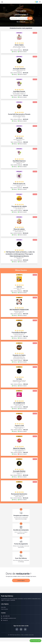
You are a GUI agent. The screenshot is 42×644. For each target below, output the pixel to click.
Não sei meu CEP (21, 22)
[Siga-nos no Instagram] (21, 629)
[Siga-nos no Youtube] (25, 629)
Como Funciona (4, 609)
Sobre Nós (3, 607)
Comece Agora (21, 580)
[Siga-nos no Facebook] (17, 629)
